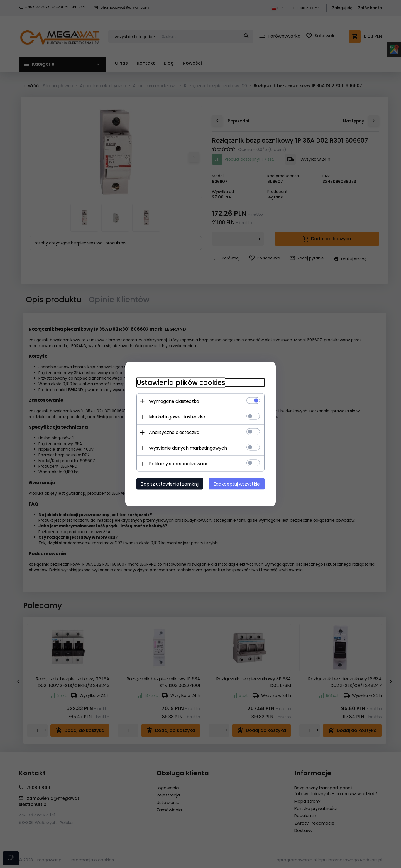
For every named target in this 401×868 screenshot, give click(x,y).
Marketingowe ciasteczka (177, 417)
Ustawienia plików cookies (181, 383)
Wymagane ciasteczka (174, 401)
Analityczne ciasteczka (174, 432)
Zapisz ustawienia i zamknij (170, 484)
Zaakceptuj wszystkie (237, 484)
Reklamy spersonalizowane (179, 464)
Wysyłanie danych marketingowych (188, 448)
